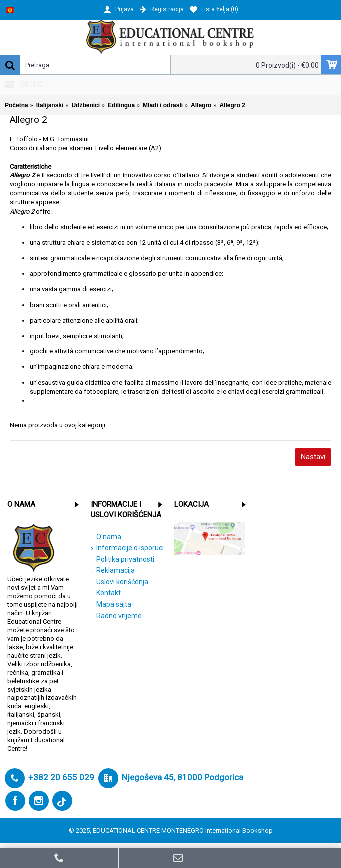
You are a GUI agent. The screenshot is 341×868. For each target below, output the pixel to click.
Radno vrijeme (116, 616)
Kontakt (106, 593)
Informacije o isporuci (127, 548)
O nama (106, 537)
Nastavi (313, 457)
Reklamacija (113, 571)
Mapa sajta (111, 605)
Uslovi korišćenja (120, 582)
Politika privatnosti (123, 560)
